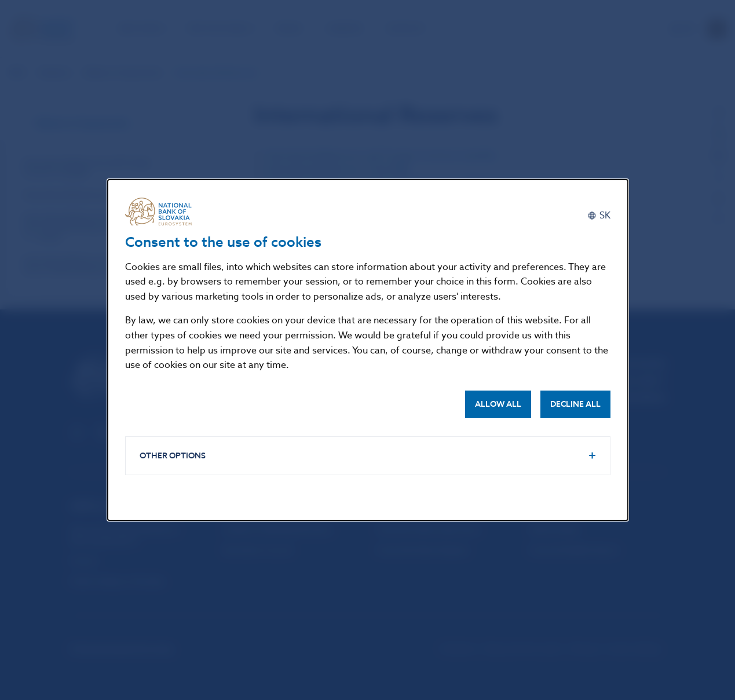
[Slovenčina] (599, 216)
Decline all (575, 404)
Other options (173, 456)
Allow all (498, 404)
